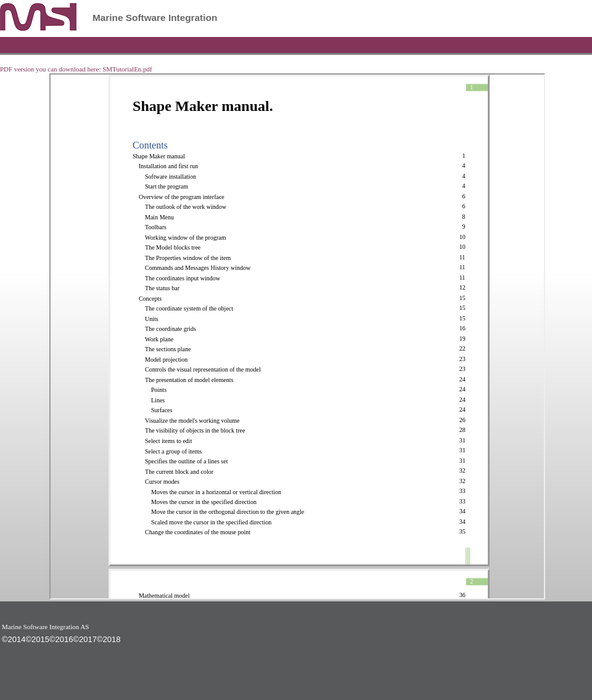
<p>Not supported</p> (297, 336)
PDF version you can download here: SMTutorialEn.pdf (76, 69)
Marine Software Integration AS (45, 627)
